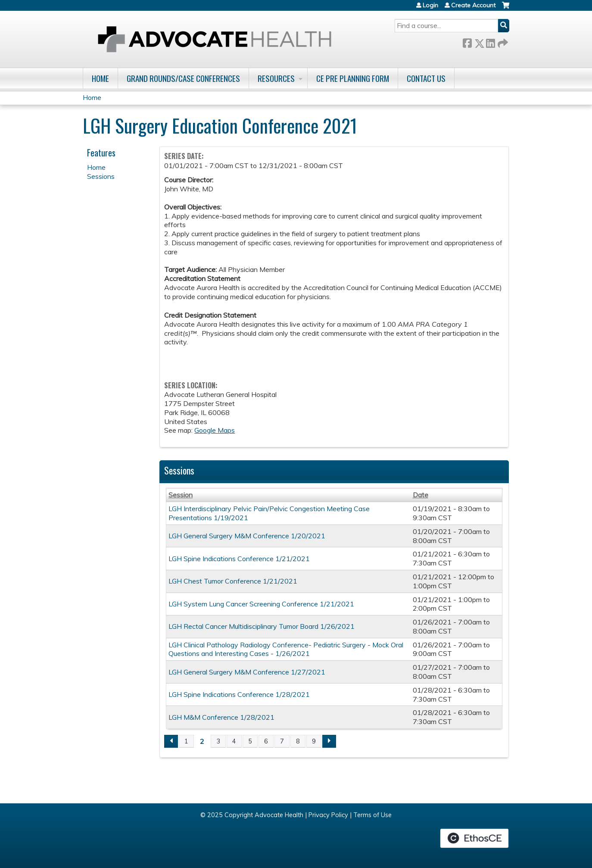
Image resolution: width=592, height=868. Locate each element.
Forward (502, 42)
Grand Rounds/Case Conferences (183, 78)
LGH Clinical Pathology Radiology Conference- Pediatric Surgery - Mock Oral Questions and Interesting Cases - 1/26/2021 (286, 649)
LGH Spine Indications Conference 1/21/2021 (239, 559)
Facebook (467, 42)
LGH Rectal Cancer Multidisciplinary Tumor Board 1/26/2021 (262, 626)
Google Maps (215, 430)
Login (430, 5)
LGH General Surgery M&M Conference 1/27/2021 (247, 672)
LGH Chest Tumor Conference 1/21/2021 (233, 581)
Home (100, 78)
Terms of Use (372, 815)
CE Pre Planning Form (353, 78)
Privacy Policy (328, 815)
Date (421, 495)
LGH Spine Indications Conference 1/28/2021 (239, 694)
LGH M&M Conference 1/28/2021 (221, 717)
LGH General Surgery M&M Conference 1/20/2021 (247, 536)
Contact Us (426, 78)
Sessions (101, 176)
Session (181, 495)
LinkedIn (490, 42)
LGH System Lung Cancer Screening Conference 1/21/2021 (261, 604)
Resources (276, 78)
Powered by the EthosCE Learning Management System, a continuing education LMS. (474, 838)
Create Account (473, 5)
